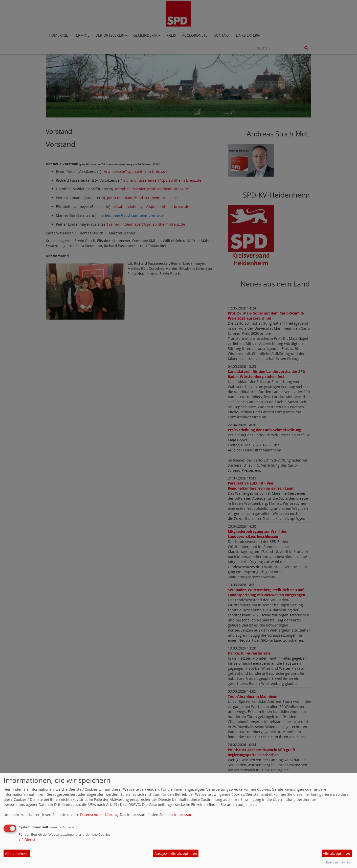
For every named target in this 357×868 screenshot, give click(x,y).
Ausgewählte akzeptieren (176, 853)
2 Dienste (28, 840)
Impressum (184, 815)
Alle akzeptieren (337, 853)
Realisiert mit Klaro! (339, 862)
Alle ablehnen (17, 853)
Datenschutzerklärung (99, 815)
